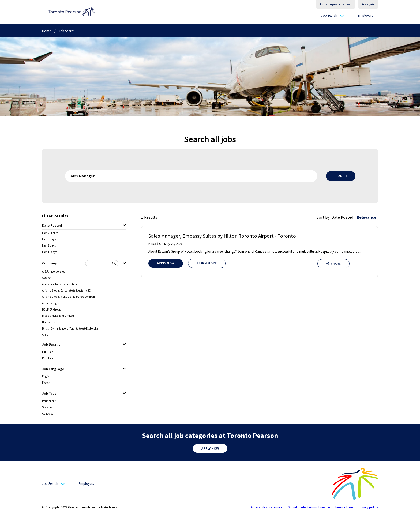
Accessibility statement (267, 507)
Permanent (49, 401)
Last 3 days (49, 239)
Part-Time (48, 358)
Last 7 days (49, 246)
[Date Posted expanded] (124, 225)
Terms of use (344, 507)
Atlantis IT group (52, 303)
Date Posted (342, 217)
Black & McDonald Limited (58, 316)
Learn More (207, 263)
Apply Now (166, 263)
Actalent (47, 278)
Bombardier (49, 322)
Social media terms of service (309, 507)
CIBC (45, 335)
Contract (48, 414)
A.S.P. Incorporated (54, 272)
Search (341, 176)
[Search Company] (102, 263)
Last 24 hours (50, 233)
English (47, 377)
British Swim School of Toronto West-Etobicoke (70, 329)
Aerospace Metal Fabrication (59, 284)
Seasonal (48, 407)
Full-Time (48, 352)
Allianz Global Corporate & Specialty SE (66, 291)
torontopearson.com (336, 4)
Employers (365, 15)
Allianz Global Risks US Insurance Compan (68, 297)
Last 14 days (50, 252)
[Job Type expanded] (124, 394)
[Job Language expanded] (124, 369)
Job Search (329, 16)
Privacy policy (368, 507)
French (46, 383)
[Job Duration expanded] (124, 345)
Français (368, 4)
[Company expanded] (124, 263)
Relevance (367, 217)
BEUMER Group (51, 310)
